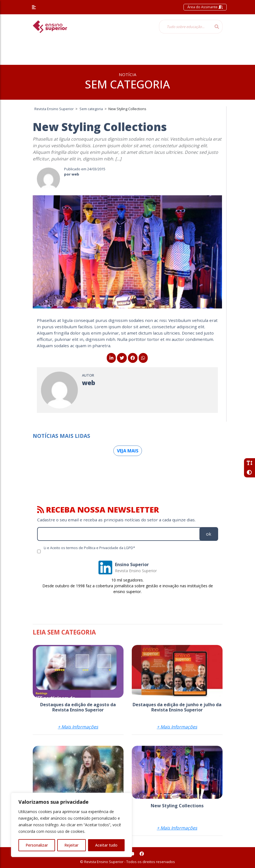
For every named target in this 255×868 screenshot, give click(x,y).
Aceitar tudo (106, 845)
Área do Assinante (205, 7)
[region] (72, 825)
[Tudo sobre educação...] (185, 27)
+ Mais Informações (78, 727)
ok (209, 534)
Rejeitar (71, 845)
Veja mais (128, 451)
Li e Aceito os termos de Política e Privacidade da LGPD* (89, 548)
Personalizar (37, 845)
